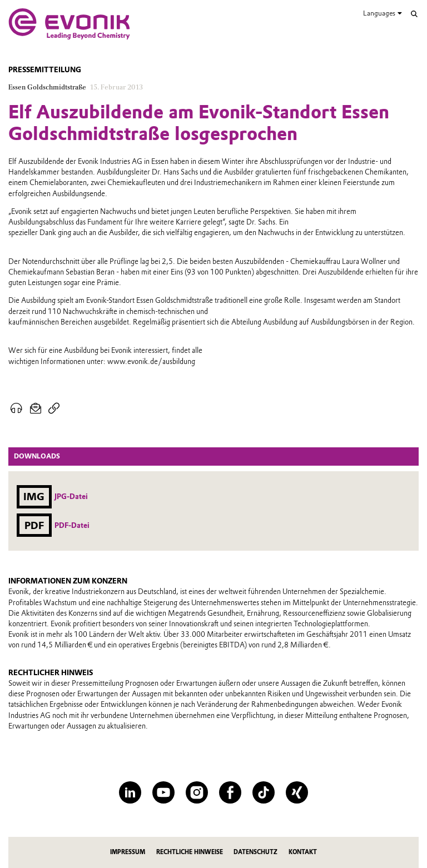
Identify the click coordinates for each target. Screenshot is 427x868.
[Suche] (414, 14)
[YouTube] (163, 792)
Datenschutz (255, 852)
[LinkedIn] (130, 792)
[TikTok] (264, 792)
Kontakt (303, 852)
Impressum (128, 852)
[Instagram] (197, 792)
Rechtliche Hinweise (190, 852)
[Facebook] (230, 792)
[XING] (297, 792)
